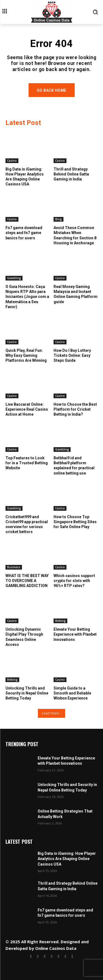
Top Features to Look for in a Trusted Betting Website (27, 463)
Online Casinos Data (56, 948)
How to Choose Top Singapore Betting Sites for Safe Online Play (75, 522)
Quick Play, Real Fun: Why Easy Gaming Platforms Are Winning (26, 355)
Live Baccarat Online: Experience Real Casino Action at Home (27, 409)
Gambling (14, 278)
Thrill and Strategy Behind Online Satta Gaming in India (71, 174)
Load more (52, 713)
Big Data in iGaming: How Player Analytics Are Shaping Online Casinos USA (67, 859)
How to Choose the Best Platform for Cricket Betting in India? (75, 409)
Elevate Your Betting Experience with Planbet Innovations (75, 634)
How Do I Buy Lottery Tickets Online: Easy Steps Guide (72, 355)
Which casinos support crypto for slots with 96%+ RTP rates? (74, 581)
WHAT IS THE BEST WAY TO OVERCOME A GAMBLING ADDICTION (27, 581)
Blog (59, 219)
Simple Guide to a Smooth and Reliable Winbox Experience (72, 693)
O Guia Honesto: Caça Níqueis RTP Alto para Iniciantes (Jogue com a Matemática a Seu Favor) (27, 297)
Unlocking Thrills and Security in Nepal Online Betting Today (27, 693)
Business (14, 567)
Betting (60, 621)
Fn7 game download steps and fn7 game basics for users (24, 233)
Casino (12, 161)
